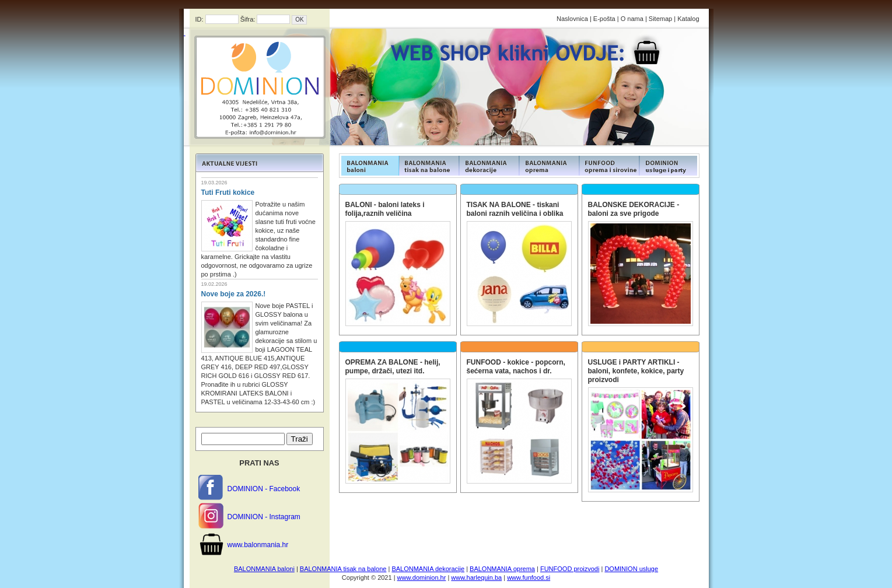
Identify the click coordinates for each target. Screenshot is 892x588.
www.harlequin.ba (476, 577)
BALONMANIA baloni (264, 569)
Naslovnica (572, 19)
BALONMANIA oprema (502, 569)
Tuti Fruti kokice (228, 192)
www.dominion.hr (422, 577)
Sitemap (660, 19)
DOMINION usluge (631, 569)
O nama (632, 19)
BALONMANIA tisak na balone (343, 569)
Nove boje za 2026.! (234, 294)
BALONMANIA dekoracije (428, 569)
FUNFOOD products (369, 166)
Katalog (688, 19)
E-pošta (604, 19)
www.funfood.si (529, 577)
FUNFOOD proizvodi (570, 569)
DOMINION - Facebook (264, 489)
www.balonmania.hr (258, 545)
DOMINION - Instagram (264, 517)
